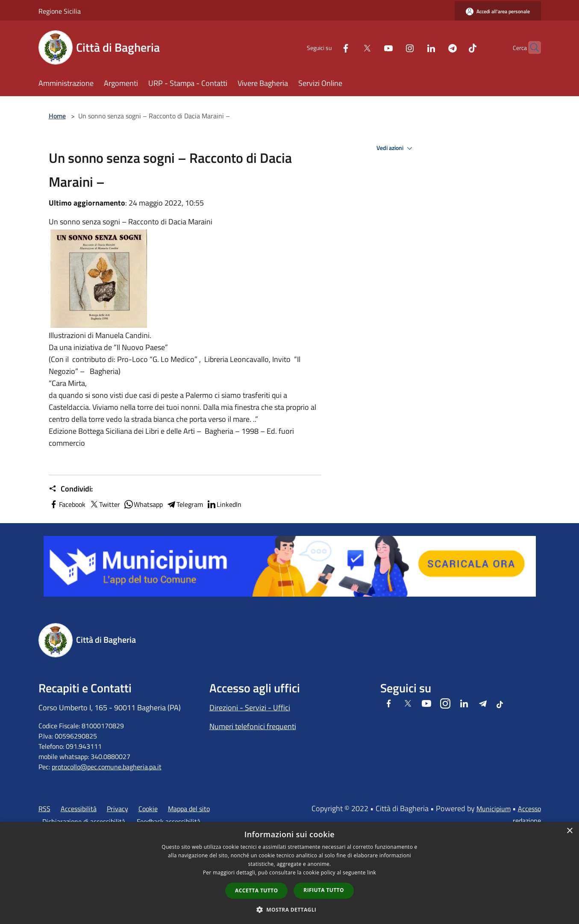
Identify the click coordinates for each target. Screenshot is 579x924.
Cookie (148, 809)
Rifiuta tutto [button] (324, 890)
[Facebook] (329, 47)
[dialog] (289, 873)
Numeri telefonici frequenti (253, 726)
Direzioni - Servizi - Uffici (250, 708)
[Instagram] (393, 47)
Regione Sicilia (60, 11)
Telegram (185, 504)
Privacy (118, 809)
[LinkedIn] (414, 47)
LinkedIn (224, 504)
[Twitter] (350, 47)
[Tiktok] (456, 47)
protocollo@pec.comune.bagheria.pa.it (107, 767)
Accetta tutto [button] (256, 890)
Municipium (494, 809)
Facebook (67, 504)
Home (57, 116)
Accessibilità (79, 809)
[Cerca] (531, 47)
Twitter (104, 504)
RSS (44, 809)
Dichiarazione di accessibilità (84, 821)
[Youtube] (372, 47)
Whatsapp (143, 504)
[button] (290, 909)
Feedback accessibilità (169, 821)
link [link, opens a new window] (372, 873)
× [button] (569, 831)
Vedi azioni (396, 148)
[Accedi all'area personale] (498, 11)
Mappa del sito (189, 809)
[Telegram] (436, 47)
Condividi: (71, 489)
